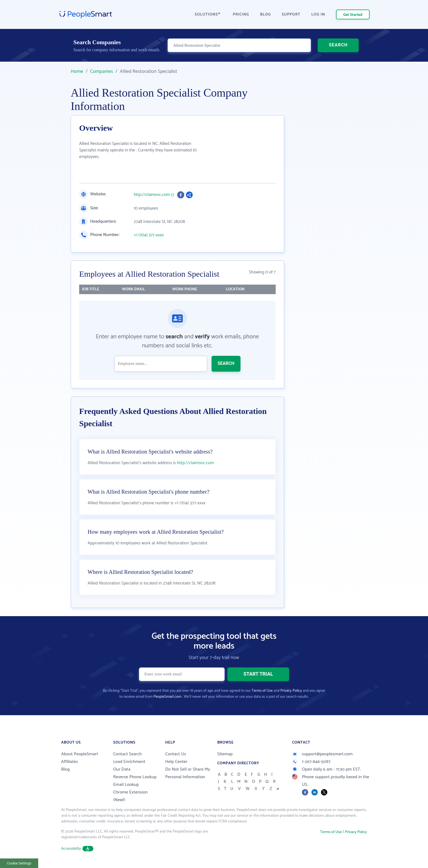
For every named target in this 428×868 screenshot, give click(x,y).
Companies (102, 71)
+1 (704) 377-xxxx (149, 235)
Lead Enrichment (129, 762)
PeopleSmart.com (167, 697)
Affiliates (69, 762)
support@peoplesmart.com (322, 754)
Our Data (122, 769)
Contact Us (176, 754)
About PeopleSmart (80, 754)
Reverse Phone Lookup (135, 777)
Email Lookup (126, 785)
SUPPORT (291, 15)
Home (77, 71)
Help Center (176, 762)
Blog (66, 769)
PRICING (241, 15)
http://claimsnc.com (152, 195)
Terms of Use (262, 691)
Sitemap (225, 754)
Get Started (353, 15)
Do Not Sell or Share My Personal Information (188, 773)
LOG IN (318, 15)
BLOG (266, 15)
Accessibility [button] (77, 849)
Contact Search (128, 754)
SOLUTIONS (208, 15)
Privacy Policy (291, 691)
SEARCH (338, 45)
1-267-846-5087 (311, 762)
